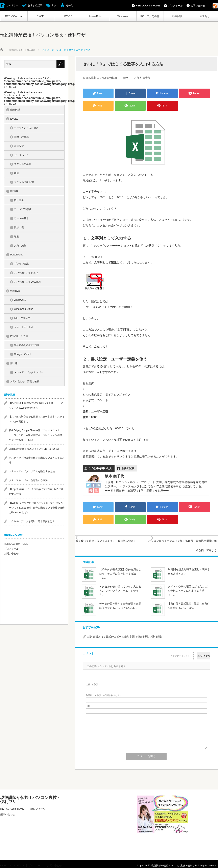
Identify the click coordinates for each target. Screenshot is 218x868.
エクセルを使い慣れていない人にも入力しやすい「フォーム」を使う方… (120, 588)
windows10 (20, 301)
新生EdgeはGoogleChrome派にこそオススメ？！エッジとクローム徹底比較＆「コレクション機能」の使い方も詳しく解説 (37, 436)
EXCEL (41, 16)
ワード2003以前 (23, 210)
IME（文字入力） (23, 319)
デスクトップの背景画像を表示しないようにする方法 (37, 461)
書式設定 (91, 78)
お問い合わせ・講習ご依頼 (25, 382)
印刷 (17, 174)
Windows (123, 16)
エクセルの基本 (23, 165)
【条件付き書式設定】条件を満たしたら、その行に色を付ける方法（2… (120, 571)
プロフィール (175, 6)
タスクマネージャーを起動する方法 (28, 481)
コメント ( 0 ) (203, 650)
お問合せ (204, 16)
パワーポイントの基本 (26, 274)
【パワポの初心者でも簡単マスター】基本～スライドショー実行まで (37, 420)
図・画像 (19, 201)
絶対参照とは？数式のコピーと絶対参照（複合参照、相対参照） (126, 634)
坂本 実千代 (143, 78)
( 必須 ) (93, 682)
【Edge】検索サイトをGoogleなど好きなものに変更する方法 (36, 492)
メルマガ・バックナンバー (29, 373)
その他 (70, 5)
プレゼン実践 (21, 265)
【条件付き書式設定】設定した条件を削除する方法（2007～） (189, 603)
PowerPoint (95, 16)
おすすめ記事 (35, 5)
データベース (21, 156)
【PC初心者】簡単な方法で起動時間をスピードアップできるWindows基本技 (36, 406)
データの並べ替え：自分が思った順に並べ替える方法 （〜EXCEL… (120, 603)
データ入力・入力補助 (26, 129)
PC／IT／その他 (150, 16)
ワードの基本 (21, 219)
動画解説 (177, 16)
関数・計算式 (21, 138)
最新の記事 (128, 468)
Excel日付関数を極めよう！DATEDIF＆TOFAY (34, 450)
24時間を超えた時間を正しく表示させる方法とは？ (189, 569)
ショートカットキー (25, 328)
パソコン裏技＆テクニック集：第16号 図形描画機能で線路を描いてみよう (179, 544)
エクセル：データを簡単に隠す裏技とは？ (32, 522)
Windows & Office (24, 310)
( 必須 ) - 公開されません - (104, 693)
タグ (54, 5)
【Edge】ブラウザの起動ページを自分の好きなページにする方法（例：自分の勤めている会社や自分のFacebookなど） (37, 508)
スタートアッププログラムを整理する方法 (32, 472)
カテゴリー (12, 5)
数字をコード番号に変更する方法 (135, 220)
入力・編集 (20, 246)
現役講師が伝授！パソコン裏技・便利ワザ (43, 35)
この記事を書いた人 (100, 468)
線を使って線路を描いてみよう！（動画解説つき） (115, 544)
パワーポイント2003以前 (28, 283)
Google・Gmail (22, 355)
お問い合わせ (198, 6)
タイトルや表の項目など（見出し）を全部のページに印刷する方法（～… (189, 588)
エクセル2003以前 (107, 78)
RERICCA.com (14, 16)
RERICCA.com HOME (148, 6)
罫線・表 (19, 228)
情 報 (14, 364)
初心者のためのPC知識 (27, 346)
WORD (68, 16)
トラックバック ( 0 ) (180, 650)
